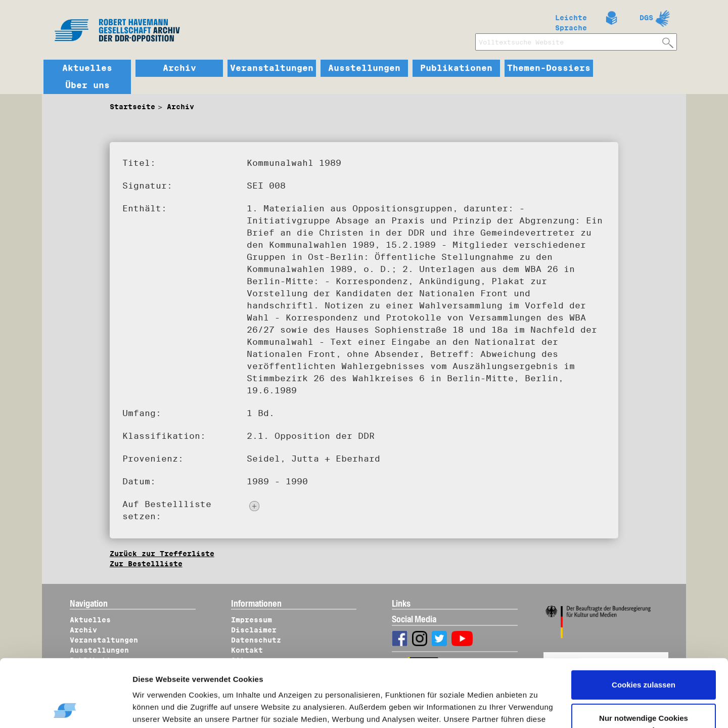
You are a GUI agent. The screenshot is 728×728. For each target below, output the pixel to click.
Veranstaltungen (272, 68)
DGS (646, 18)
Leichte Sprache (571, 21)
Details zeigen (168, 708)
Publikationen (456, 68)
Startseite (132, 107)
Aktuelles (87, 68)
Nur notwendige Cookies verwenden (644, 661)
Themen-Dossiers (549, 68)
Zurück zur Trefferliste (162, 554)
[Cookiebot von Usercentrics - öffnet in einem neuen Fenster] (65, 708)
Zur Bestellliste (146, 564)
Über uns (87, 85)
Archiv (179, 68)
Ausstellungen (364, 68)
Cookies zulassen (644, 622)
